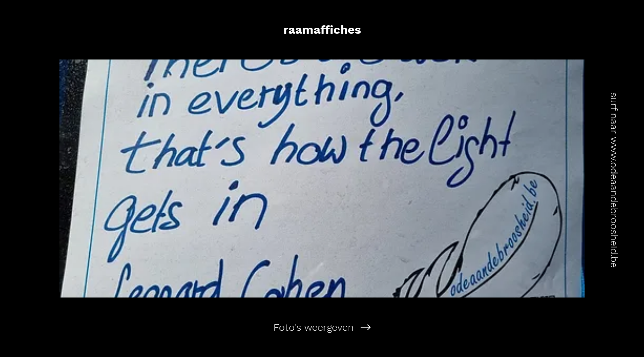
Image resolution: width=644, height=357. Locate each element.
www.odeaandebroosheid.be (614, 202)
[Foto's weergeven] (322, 327)
